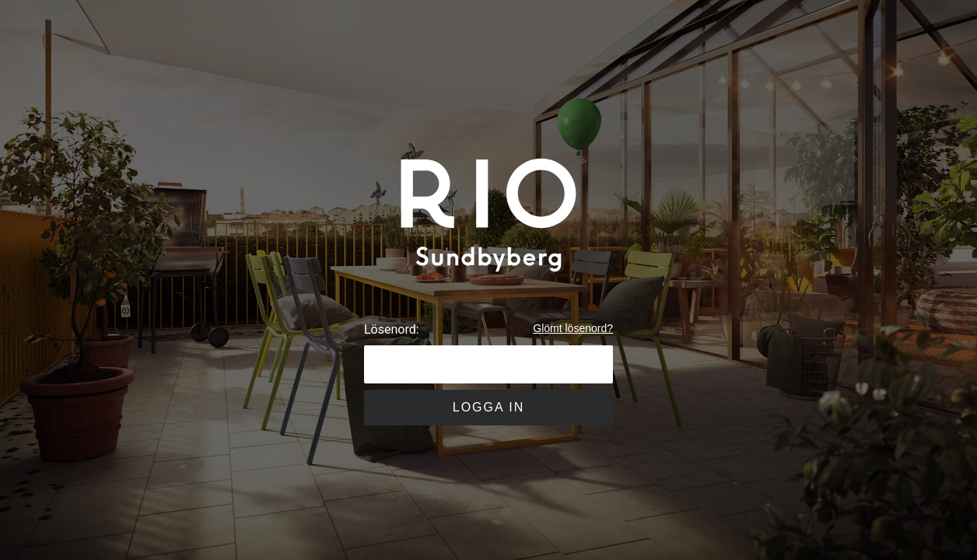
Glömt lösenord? (573, 328)
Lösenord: (392, 329)
